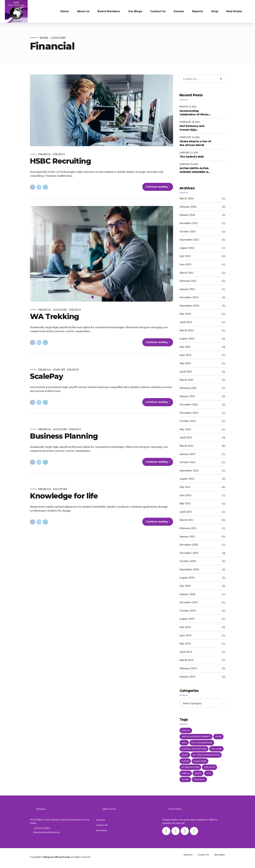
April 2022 (186, 437)
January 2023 (187, 396)
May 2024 (185, 314)
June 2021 (185, 495)
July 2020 (185, 586)
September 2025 (189, 240)
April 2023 (186, 372)
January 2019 (187, 677)
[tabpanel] (101, 254)
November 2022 (189, 413)
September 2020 (189, 569)
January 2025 (187, 289)
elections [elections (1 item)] (216, 749)
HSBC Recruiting (60, 161)
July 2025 (185, 256)
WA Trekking (54, 316)
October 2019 (188, 611)
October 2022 (188, 421)
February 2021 (188, 528)
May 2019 (185, 643)
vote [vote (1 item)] (209, 773)
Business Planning (64, 436)
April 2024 (186, 322)
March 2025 (187, 273)
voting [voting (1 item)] (185, 779)
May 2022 (185, 429)
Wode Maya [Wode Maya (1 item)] (199, 779)
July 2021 (185, 487)
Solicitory (60, 310)
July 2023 (185, 347)
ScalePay (46, 376)
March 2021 (187, 520)
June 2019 (185, 635)
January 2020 (187, 594)
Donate (179, 11)
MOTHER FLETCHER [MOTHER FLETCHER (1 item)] (190, 767)
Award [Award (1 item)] (218, 736)
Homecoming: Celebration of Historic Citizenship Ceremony (195, 113)
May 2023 (185, 363)
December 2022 (189, 404)
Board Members (109, 11)
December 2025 (189, 223)
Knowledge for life (64, 496)
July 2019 (185, 627)
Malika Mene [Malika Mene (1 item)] (200, 761)
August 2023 (187, 338)
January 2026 (187, 215)
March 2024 (187, 330)
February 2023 (188, 388)
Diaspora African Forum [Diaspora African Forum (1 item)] (194, 749)
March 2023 (187, 380)
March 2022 (187, 446)
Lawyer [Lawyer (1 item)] (185, 761)
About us (83, 11)
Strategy (59, 154)
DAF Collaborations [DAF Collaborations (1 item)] (202, 743)
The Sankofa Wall (191, 157)
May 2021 (185, 503)
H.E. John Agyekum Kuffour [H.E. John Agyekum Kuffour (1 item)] (206, 755)
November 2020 (189, 553)
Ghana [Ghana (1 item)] (185, 755)
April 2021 (186, 512)
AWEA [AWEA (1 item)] (184, 743)
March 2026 (187, 198)
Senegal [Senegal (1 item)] (186, 773)
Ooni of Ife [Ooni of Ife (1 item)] (209, 767)
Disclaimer (102, 830)
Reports (198, 11)
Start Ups (59, 370)
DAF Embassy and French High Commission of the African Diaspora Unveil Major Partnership (193, 128)
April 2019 (186, 652)
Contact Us (158, 11)
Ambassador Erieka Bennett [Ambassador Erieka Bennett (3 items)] (196, 736)
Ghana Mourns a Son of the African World (195, 143)
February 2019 (188, 668)
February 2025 (188, 281)
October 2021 (188, 462)
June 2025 (185, 264)
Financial (45, 154)
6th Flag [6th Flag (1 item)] (186, 730)
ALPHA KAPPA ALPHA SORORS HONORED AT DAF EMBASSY (195, 170)
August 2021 (187, 479)
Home (65, 11)
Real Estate (234, 11)
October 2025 (188, 231)
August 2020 (187, 577)
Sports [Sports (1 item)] (198, 773)
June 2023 (185, 355)
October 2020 (188, 561)
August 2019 (187, 619)
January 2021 (187, 536)
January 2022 (187, 454)
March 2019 (187, 660)
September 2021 (189, 470)
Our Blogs (135, 11)
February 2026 (188, 207)
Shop (215, 11)
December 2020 (189, 545)
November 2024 (189, 297)
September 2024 (189, 306)
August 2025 (187, 248)
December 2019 (189, 602)
